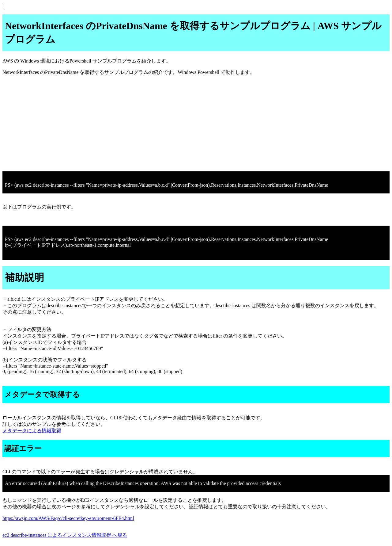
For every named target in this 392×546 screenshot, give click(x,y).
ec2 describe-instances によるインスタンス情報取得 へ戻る (65, 535)
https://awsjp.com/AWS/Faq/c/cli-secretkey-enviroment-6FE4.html (68, 518)
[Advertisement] (186, 124)
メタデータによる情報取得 (32, 431)
